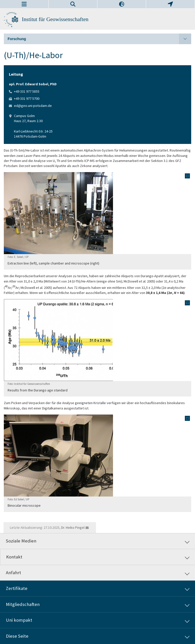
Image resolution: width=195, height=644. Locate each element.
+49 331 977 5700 (27, 98)
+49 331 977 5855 (27, 91)
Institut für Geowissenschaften (55, 19)
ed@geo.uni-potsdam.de (33, 106)
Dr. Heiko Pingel (73, 527)
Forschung (99, 39)
